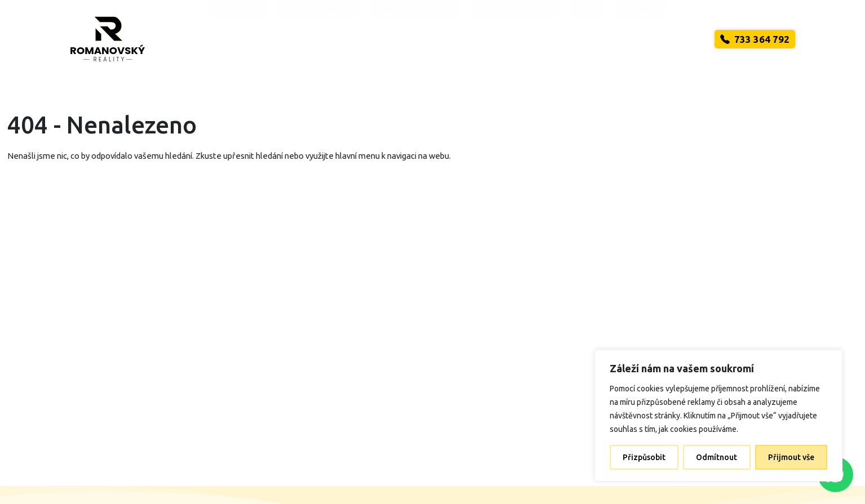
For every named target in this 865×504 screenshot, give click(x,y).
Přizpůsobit (644, 457)
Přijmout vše (791, 457)
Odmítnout (717, 457)
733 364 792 (755, 39)
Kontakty (640, 40)
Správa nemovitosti (415, 40)
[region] (718, 416)
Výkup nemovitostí (516, 40)
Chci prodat (237, 40)
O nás (587, 40)
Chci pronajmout (318, 40)
